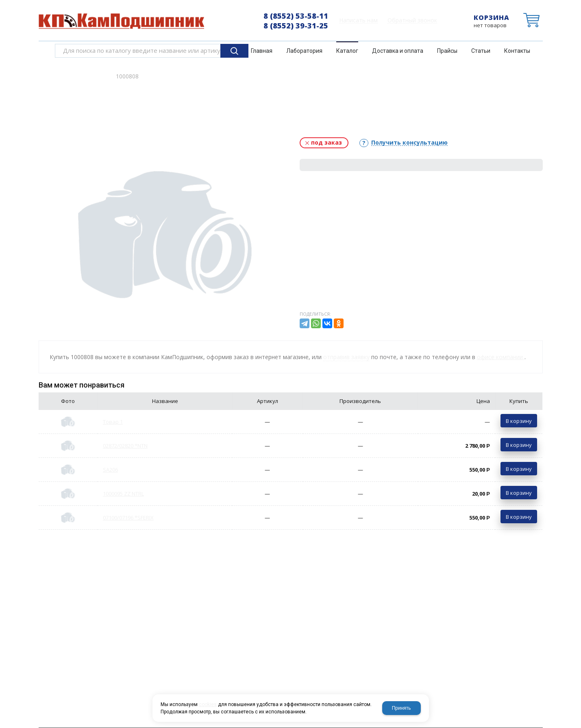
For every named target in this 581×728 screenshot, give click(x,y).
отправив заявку (346, 357)
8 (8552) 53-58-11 (296, 16)
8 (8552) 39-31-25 (296, 26)
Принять (401, 708)
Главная (62, 76)
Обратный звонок (412, 21)
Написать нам (358, 21)
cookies (208, 704)
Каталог (95, 76)
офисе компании (501, 357)
